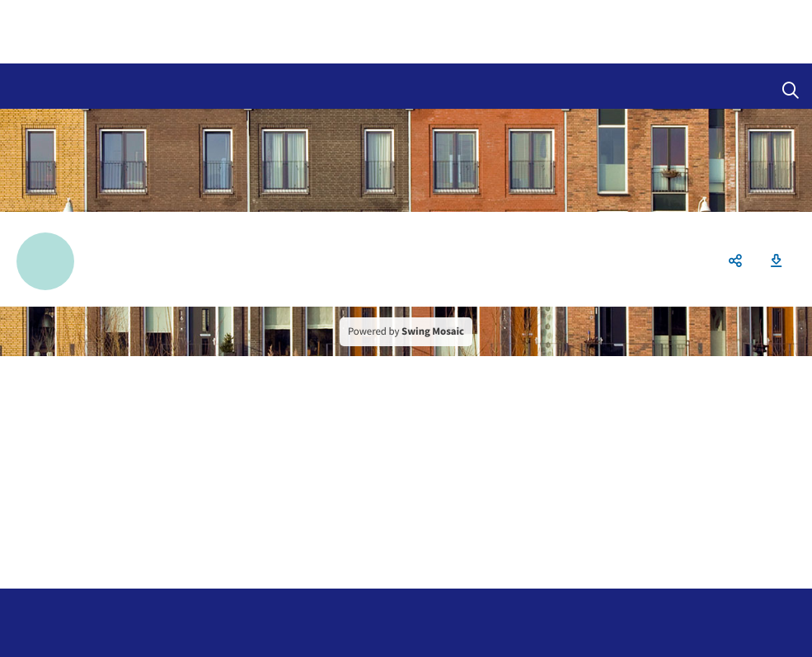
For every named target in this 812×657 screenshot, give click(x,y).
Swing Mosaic (433, 331)
